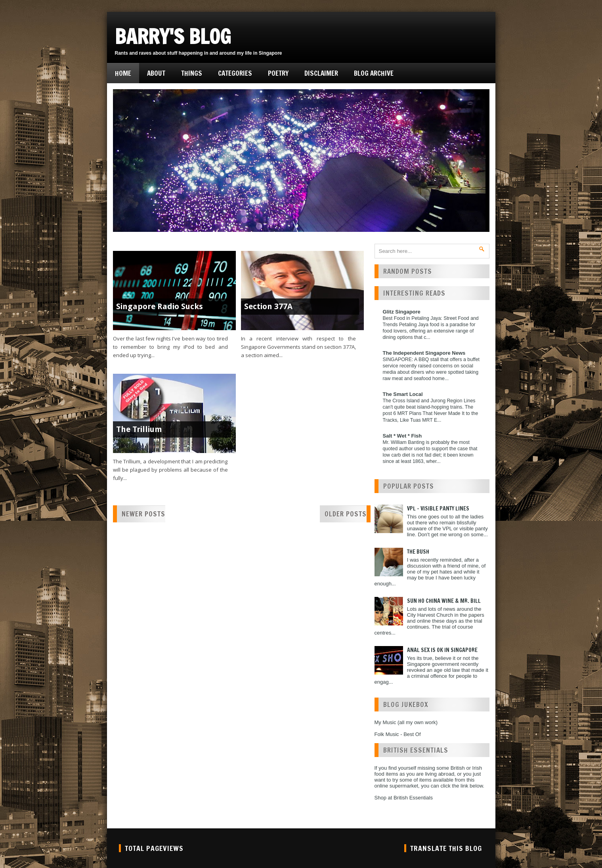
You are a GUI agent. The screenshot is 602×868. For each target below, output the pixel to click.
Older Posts (346, 514)
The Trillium (139, 429)
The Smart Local (403, 394)
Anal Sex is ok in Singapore (442, 650)
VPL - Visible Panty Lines (438, 509)
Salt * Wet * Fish (402, 436)
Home (123, 73)
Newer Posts (143, 514)
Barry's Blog (173, 36)
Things (192, 73)
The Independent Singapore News (424, 353)
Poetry (278, 73)
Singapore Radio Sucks (160, 306)
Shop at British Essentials (404, 798)
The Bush (418, 552)
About (156, 73)
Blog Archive (374, 73)
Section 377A (268, 306)
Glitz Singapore (402, 312)
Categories (235, 73)
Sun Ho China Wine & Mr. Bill (444, 601)
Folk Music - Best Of (398, 734)
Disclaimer (321, 73)
